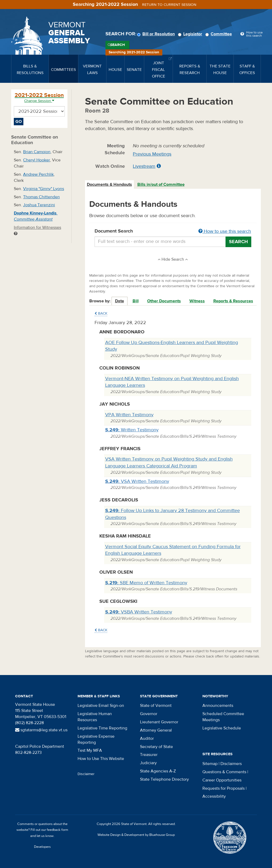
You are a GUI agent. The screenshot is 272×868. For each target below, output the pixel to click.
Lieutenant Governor (159, 722)
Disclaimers (231, 764)
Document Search (173, 231)
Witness (197, 301)
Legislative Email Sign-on (101, 706)
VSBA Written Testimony (139, 612)
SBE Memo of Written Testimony (146, 583)
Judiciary (148, 763)
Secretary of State (156, 747)
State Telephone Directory (164, 779)
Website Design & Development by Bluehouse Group (136, 835)
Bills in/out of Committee (161, 184)
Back (101, 313)
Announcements (218, 706)
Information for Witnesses (37, 230)
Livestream (144, 166)
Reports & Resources (233, 301)
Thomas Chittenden (41, 197)
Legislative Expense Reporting (96, 739)
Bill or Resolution (157, 34)
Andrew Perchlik (38, 174)
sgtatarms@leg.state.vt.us (41, 730)
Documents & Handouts (109, 184)
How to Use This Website (101, 759)
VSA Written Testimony (137, 481)
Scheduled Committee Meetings (223, 717)
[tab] (110, 185)
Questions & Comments (224, 772)
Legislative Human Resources (95, 717)
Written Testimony (132, 430)
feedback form (58, 830)
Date (120, 301)
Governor (149, 714)
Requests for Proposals (224, 788)
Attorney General (156, 730)
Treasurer (149, 755)
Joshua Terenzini (39, 205)
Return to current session (169, 5)
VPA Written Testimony (129, 415)
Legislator (191, 34)
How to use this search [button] (225, 231)
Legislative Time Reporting (102, 728)
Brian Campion (37, 152)
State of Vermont (156, 706)
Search (118, 45)
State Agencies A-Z (158, 771)
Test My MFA (90, 750)
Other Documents (164, 301)
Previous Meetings (152, 154)
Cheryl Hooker (37, 160)
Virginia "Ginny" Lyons (44, 189)
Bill (136, 301)
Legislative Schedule (222, 728)
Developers (42, 847)
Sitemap (210, 764)
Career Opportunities (222, 780)
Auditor (147, 738)
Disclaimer (86, 774)
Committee (219, 34)
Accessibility (214, 796)
